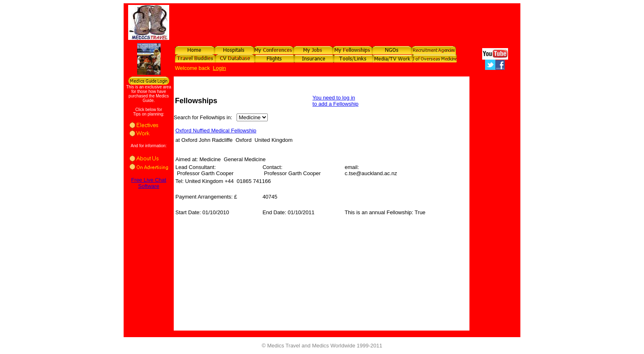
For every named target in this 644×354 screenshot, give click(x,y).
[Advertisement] (369, 22)
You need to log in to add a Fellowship (336, 101)
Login (219, 68)
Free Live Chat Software (148, 183)
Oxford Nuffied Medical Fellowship (216, 131)
